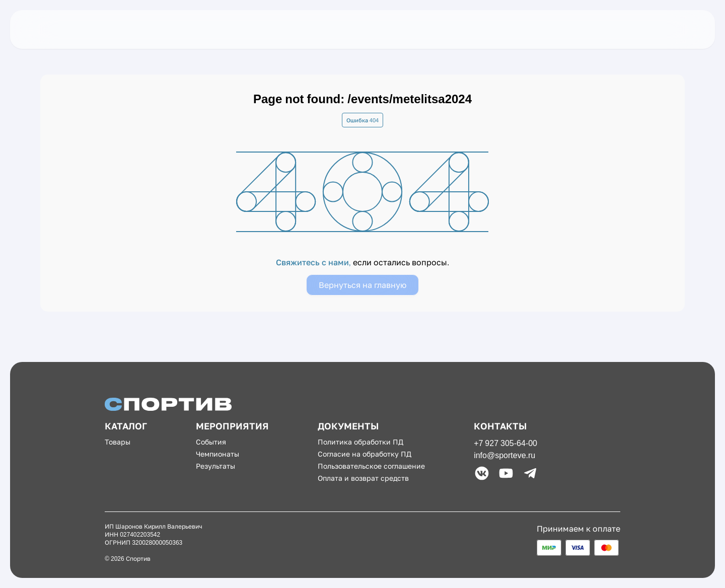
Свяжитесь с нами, (314, 262)
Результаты (215, 466)
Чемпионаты (217, 454)
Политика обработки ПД (360, 442)
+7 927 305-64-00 (505, 443)
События (211, 442)
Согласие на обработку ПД (365, 454)
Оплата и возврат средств (363, 478)
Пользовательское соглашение (371, 466)
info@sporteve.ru (504, 455)
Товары (118, 442)
